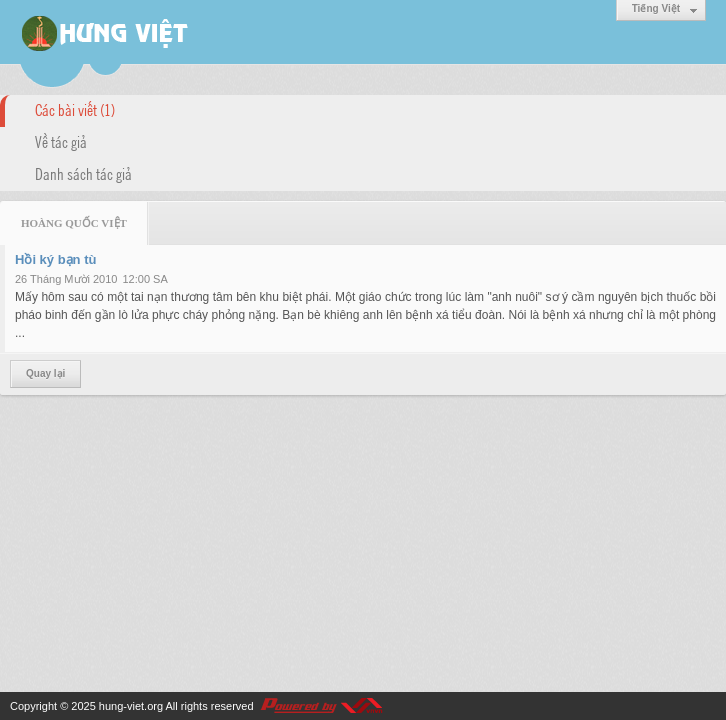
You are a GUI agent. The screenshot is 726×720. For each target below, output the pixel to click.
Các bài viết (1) (75, 109)
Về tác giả (61, 141)
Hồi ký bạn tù (55, 259)
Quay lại (45, 373)
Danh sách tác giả (83, 173)
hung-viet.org (131, 706)
